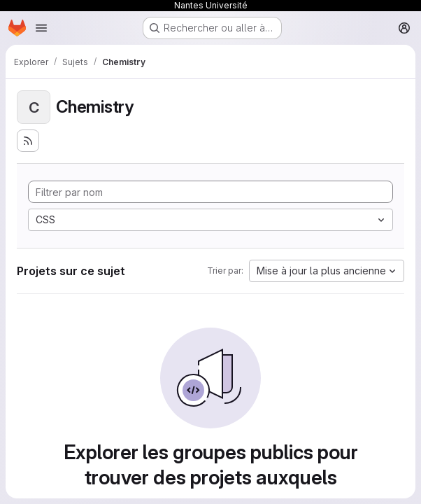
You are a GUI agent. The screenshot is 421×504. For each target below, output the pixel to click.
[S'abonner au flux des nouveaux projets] (28, 141)
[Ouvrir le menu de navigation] (41, 28)
